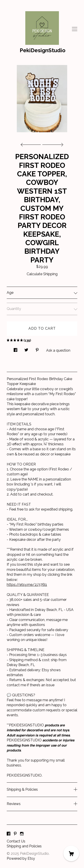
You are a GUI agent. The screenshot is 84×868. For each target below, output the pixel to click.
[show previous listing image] (32, 143)
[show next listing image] (52, 143)
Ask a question (58, 350)
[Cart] (71, 853)
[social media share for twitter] (26, 349)
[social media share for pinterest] (37, 349)
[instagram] (22, 834)
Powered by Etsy (21, 858)
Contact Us (16, 841)
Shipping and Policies (24, 846)
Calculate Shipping (42, 274)
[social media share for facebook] (15, 349)
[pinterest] (15, 834)
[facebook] (9, 834)
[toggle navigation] (75, 29)
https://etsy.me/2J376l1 (27, 585)
